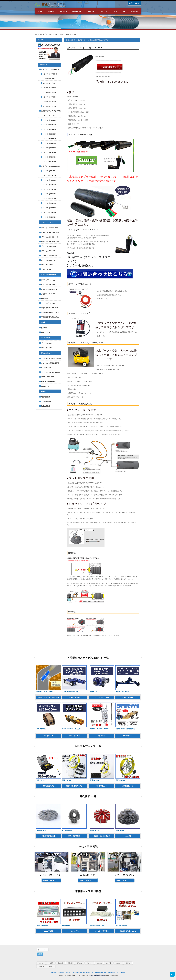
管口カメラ (105, 11)
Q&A (51, 966)
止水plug (41, 966)
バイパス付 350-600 (47, 194)
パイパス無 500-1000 (48, 148)
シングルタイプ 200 (47, 97)
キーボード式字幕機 (102, 931)
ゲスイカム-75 (48, 736)
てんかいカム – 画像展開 (48, 255)
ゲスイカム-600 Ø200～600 (49, 237)
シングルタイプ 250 (47, 102)
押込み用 (70, 963)
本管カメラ (63, 11)
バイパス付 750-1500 (48, 212)
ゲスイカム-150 (74, 736)
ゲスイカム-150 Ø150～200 (49, 232)
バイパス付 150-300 (47, 180)
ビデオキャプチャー (74, 931)
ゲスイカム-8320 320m (48, 251)
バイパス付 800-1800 (48, 217)
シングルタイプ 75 (47, 83)
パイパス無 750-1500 (48, 157)
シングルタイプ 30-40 (48, 74)
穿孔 (124, 11)
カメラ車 (109, 963)
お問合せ (61, 972)
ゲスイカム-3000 (128, 697)
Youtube (99, 963)
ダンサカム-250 (45, 269)
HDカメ (118, 963)
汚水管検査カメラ (102, 786)
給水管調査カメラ (128, 786)
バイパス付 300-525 (47, 189)
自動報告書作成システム (128, 931)
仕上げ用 (128, 836)
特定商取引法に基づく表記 (82, 972)
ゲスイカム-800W (46, 265)
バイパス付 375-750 (47, 199)
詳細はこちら (49, 880)
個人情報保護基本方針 (99, 972)
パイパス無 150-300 (47, 125)
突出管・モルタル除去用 (102, 836)
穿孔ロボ (80, 963)
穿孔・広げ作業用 (74, 836)
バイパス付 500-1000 (48, 203)
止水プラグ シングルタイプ (49, 69)
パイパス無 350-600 (47, 139)
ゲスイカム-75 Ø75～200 (48, 228)
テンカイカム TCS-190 (102, 697)
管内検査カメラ (113, 972)
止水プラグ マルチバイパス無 (50, 111)
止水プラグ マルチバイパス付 (50, 166)
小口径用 (51, 963)
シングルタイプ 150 (47, 92)
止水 (115, 11)
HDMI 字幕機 (48, 931)
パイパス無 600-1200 (48, 152)
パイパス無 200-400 (47, 129)
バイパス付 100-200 (47, 175)
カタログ (89, 963)
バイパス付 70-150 (47, 171)
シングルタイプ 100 (47, 88)
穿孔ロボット (128, 736)
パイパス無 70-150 (47, 115)
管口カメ (128, 963)
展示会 (133, 11)
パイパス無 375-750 (47, 143)
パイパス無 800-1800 (48, 162)
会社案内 (51, 11)
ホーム (40, 11)
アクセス (68, 972)
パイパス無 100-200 (47, 120)
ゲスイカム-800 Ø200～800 (49, 242)
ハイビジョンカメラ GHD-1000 (48, 697)
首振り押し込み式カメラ (74, 786)
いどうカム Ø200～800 (48, 260)
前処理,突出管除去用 (48, 836)
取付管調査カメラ (48, 786)
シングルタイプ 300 (47, 106)
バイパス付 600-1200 (48, 208)
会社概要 (54, 972)
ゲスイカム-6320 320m (48, 246)
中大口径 (60, 963)
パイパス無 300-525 (47, 134)
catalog (122, 972)
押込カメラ (92, 11)
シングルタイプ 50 (47, 79)
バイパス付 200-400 (47, 185)
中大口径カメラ (78, 11)
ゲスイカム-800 (74, 697)
